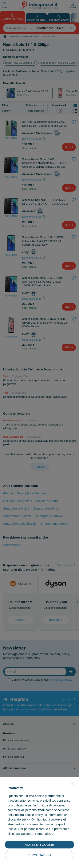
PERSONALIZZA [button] (39, 855)
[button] (73, 784)
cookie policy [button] (34, 815)
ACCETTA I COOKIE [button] (39, 845)
